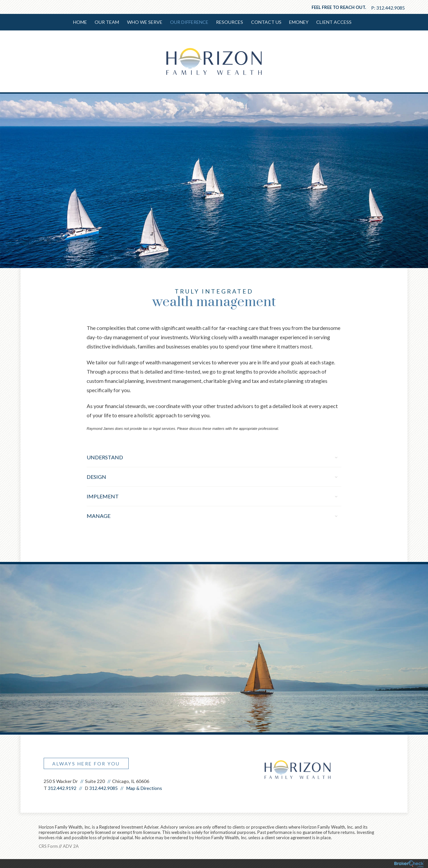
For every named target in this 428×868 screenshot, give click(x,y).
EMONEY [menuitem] (298, 22)
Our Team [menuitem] (108, 22)
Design (212, 476)
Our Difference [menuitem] (189, 22)
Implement (212, 496)
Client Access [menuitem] (332, 22)
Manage (212, 515)
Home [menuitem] (81, 22)
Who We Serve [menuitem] (145, 22)
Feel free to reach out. (339, 7)
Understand (212, 457)
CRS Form (48, 845)
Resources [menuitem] (229, 22)
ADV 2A (71, 845)
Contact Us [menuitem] (265, 22)
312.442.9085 (391, 8)
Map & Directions (144, 787)
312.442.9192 (62, 787)
